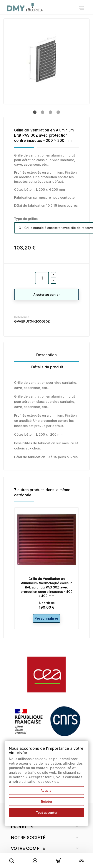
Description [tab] (46, 355)
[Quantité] (42, 278)
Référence (22, 317)
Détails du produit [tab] (47, 367)
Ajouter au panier (47, 295)
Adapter (47, 790)
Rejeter (47, 802)
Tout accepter (47, 813)
